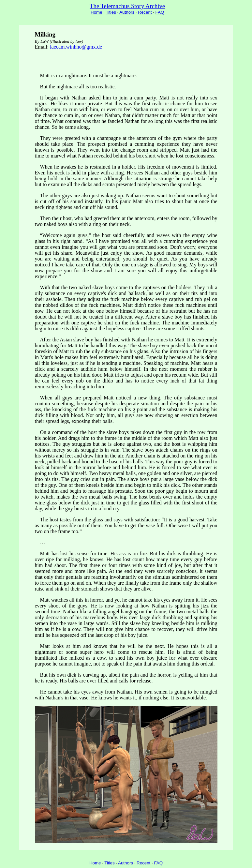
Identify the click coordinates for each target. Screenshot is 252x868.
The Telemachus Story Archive (127, 6)
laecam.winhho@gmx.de (76, 47)
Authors (127, 12)
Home (96, 12)
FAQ (160, 12)
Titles (111, 12)
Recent (145, 12)
